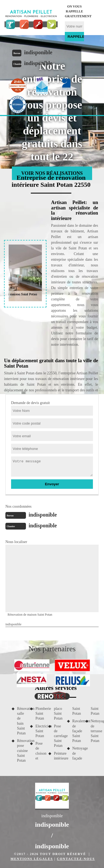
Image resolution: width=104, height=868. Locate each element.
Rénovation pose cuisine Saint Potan (22, 751)
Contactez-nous (76, 859)
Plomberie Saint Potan (40, 713)
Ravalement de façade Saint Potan (77, 731)
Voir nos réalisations (52, 173)
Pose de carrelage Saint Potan (58, 736)
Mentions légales (32, 859)
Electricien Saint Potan (40, 731)
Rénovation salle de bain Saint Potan (22, 721)
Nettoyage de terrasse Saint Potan (95, 731)
